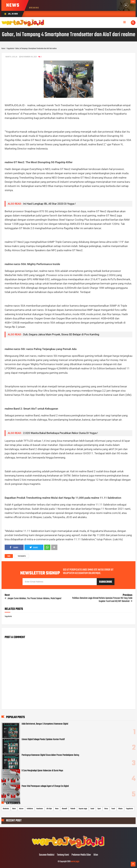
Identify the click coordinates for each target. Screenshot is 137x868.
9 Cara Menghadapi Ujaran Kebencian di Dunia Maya (42, 771)
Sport (99, 809)
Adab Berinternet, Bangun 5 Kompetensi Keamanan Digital (45, 724)
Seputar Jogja (83, 809)
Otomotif (64, 809)
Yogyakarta (22, 556)
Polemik (73, 809)
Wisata (120, 809)
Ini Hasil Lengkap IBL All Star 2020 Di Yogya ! (49, 204)
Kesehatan (40, 809)
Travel (113, 809)
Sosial (92, 809)
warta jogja (75, 862)
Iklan (96, 855)
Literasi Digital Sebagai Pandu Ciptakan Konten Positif (43, 739)
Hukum (21, 809)
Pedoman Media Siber (81, 855)
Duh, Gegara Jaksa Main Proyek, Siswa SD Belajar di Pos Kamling (61, 334)
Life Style (49, 809)
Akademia (6, 809)
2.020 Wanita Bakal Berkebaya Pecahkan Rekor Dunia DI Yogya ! (60, 433)
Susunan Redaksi (47, 855)
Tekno (106, 809)
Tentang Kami (63, 855)
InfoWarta (30, 809)
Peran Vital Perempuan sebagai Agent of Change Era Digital (45, 786)
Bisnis (14, 809)
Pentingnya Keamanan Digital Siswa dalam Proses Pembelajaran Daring (50, 755)
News (57, 809)
